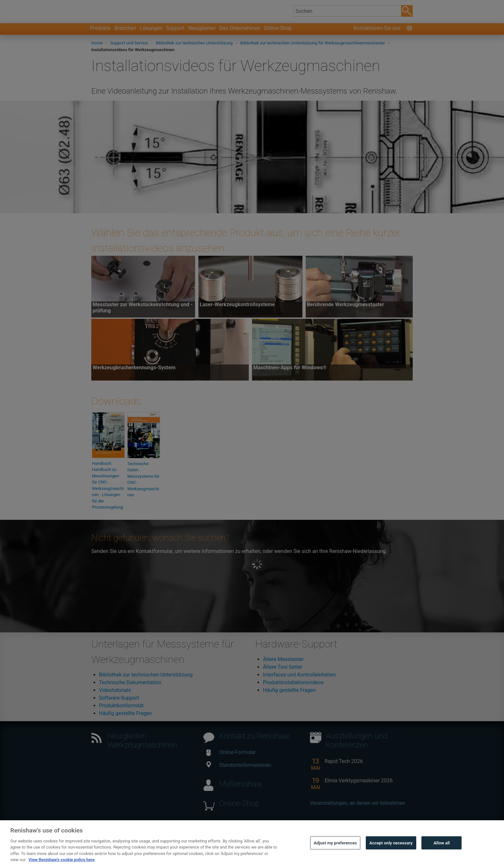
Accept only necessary (391, 854)
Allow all (442, 854)
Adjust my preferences (335, 854)
